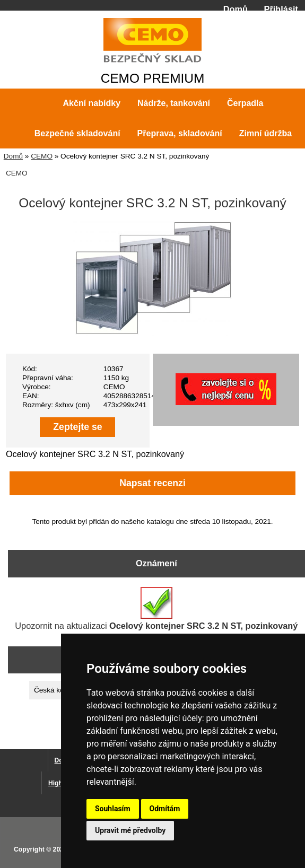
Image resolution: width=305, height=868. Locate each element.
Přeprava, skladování (180, 133)
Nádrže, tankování (174, 103)
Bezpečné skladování (77, 133)
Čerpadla (245, 103)
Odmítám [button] (165, 809)
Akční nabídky (92, 103)
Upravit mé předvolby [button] (130, 830)
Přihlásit (281, 9)
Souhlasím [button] (113, 809)
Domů (236, 9)
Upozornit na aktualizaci (156, 609)
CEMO (42, 156)
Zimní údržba (266, 133)
